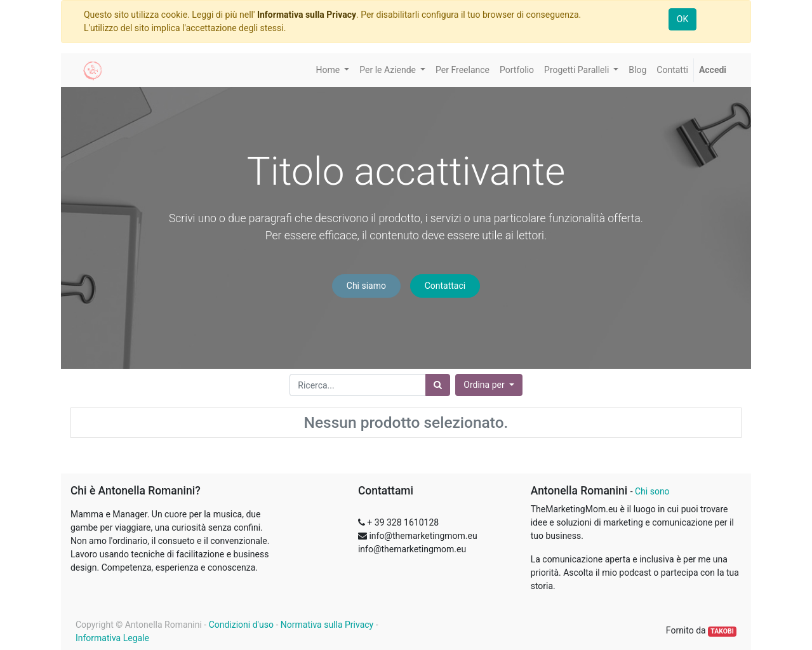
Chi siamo (366, 286)
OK (682, 19)
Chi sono (652, 491)
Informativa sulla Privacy (307, 15)
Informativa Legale (112, 638)
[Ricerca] (438, 385)
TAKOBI (722, 631)
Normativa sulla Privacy (327, 625)
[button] (489, 385)
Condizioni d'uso (241, 625)
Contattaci (445, 286)
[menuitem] (463, 70)
